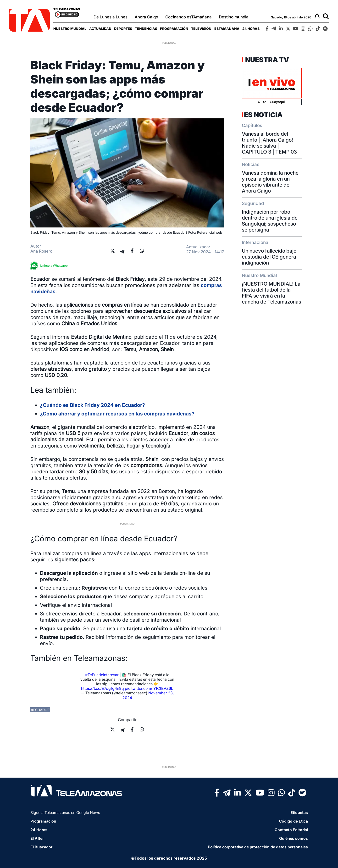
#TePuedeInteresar (102, 675)
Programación (174, 29)
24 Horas (251, 29)
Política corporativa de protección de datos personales (258, 847)
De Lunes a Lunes (111, 17)
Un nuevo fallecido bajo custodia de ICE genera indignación (269, 257)
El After (37, 838)
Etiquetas (299, 813)
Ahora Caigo (146, 17)
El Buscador (41, 847)
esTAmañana (227, 29)
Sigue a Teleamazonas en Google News (65, 813)
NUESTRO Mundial (70, 29)
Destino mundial (234, 17)
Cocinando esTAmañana (188, 17)
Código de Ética (293, 821)
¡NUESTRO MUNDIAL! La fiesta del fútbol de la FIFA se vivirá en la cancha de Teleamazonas (272, 293)
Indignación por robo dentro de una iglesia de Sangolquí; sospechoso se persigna (270, 221)
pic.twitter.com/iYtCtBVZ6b (149, 688)
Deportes (123, 29)
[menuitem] (70, 29)
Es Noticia (263, 115)
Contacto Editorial (291, 830)
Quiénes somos (294, 838)
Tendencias (146, 29)
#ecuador (40, 710)
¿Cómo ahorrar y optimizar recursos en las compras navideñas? (117, 414)
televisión (201, 29)
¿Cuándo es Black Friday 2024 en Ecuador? (92, 405)
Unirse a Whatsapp (50, 266)
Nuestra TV (266, 60)
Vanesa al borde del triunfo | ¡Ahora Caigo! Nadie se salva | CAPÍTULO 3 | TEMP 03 (269, 143)
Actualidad (100, 29)
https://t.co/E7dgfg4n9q (103, 688)
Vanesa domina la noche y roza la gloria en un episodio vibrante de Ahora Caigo (270, 182)
